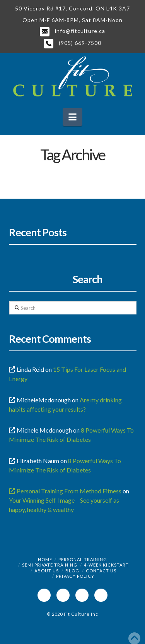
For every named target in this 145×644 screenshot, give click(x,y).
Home (45, 559)
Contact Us (101, 571)
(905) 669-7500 (72, 43)
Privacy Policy (75, 576)
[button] (72, 117)
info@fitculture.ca (72, 31)
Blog (72, 571)
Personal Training (83, 559)
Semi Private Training (50, 565)
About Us (47, 571)
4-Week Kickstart (106, 565)
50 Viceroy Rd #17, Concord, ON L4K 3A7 (72, 8)
